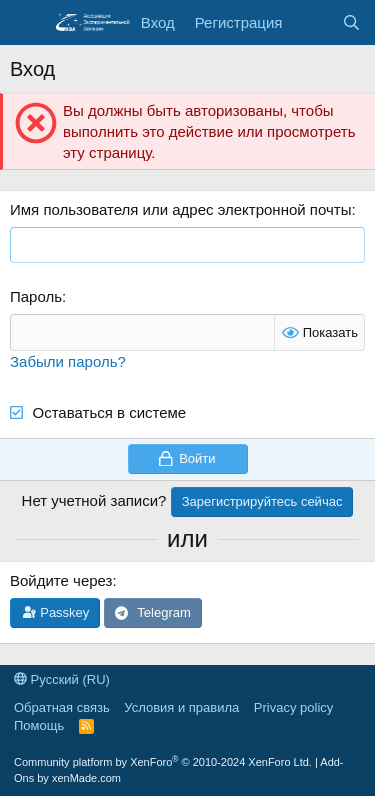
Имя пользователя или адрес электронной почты (180, 209)
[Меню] (27, 23)
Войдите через (61, 580)
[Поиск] (351, 22)
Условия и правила (181, 707)
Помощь (39, 725)
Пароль (36, 296)
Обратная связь (62, 707)
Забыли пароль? (68, 361)
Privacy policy (293, 707)
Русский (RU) (62, 679)
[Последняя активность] (311, 22)
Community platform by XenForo (163, 762)
